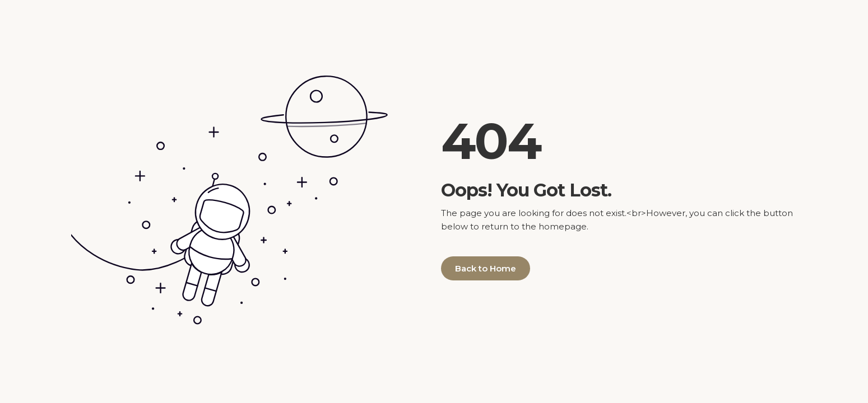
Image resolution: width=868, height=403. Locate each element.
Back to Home (486, 268)
